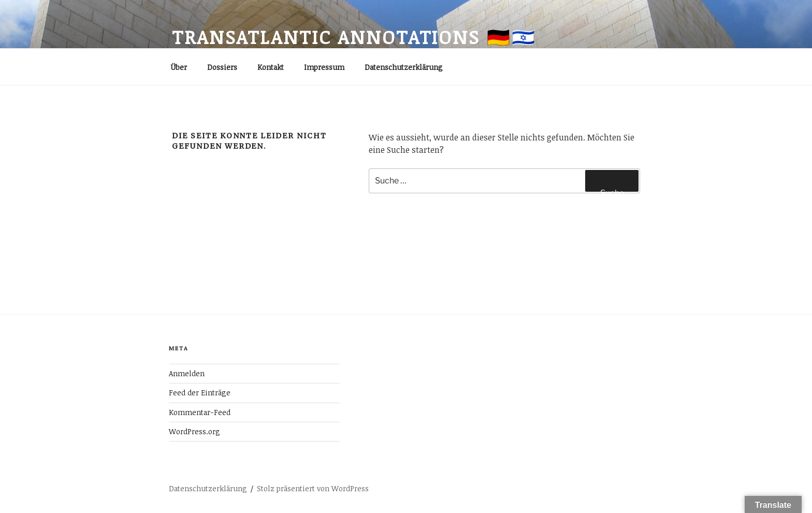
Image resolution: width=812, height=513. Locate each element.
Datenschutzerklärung (404, 67)
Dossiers (222, 67)
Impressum (324, 67)
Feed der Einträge (200, 393)
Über (179, 67)
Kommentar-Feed (200, 412)
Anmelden (187, 373)
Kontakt (271, 67)
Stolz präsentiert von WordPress (313, 488)
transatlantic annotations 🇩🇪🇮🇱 (354, 37)
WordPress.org (194, 431)
